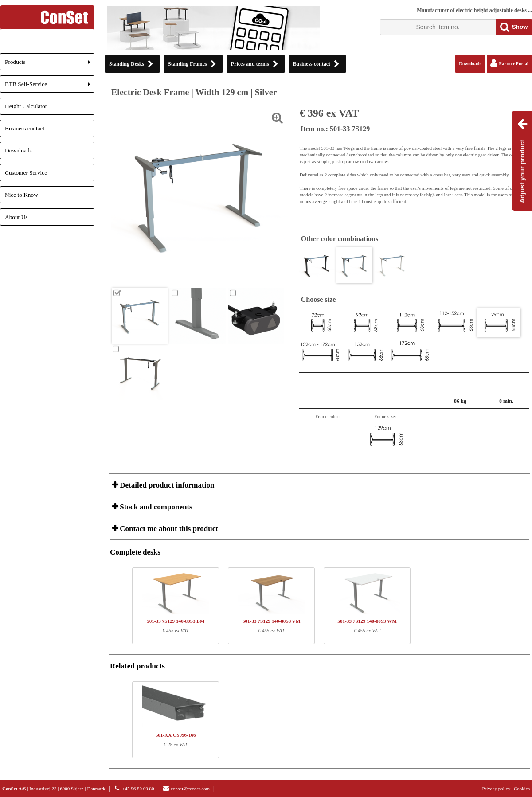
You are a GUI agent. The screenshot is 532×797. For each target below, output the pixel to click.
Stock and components (155, 507)
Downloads (18, 150)
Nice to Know (22, 195)
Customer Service (26, 173)
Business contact (25, 128)
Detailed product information (166, 485)
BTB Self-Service (50, 87)
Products (50, 64)
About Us (16, 217)
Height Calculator (26, 106)
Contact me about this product (168, 529)
